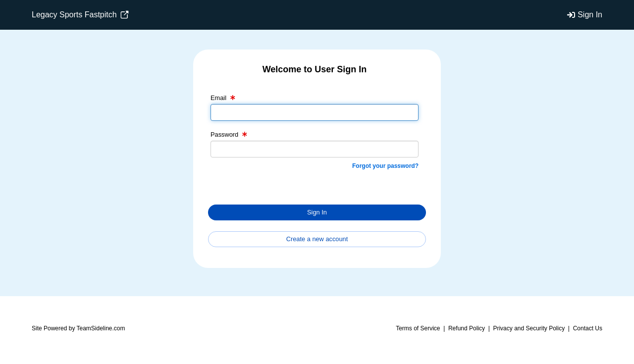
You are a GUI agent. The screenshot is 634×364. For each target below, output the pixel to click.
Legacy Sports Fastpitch (80, 15)
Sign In (590, 15)
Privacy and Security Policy (529, 328)
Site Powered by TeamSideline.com (79, 328)
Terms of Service (418, 328)
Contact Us (588, 328)
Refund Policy (467, 328)
